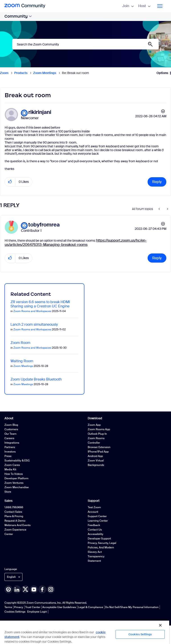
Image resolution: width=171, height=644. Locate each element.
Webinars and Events (17, 525)
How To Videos (14, 474)
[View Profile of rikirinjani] (40, 112)
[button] (10, 182)
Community (18, 16)
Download (95, 418)
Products (21, 73)
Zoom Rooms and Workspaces (32, 311)
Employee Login (37, 612)
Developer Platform (16, 478)
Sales (8, 501)
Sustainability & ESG (17, 461)
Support (94, 501)
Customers (11, 429)
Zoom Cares (12, 465)
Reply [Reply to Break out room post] (157, 182)
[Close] (160, 625)
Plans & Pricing (14, 516)
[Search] (85, 44)
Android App (95, 456)
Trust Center (33, 607)
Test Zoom (94, 507)
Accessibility (96, 534)
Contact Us (95, 530)
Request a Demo (15, 521)
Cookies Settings (15, 612)
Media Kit (10, 469)
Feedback (94, 525)
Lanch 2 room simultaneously (34, 324)
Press (8, 456)
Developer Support (99, 539)
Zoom (4, 73)
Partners (10, 447)
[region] (85, 632)
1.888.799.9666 (14, 507)
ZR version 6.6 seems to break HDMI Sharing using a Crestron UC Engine (40, 304)
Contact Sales (13, 512)
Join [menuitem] (128, 6)
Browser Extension (99, 447)
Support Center (97, 516)
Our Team (10, 434)
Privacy (19, 607)
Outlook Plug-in (97, 434)
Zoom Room (20, 343)
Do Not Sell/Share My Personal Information (132, 607)
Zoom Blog (11, 425)
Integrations (12, 443)
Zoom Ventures (14, 483)
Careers (9, 438)
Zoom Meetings (45, 73)
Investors (10, 452)
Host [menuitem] (144, 6)
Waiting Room (22, 361)
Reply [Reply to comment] (157, 258)
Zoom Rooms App (99, 429)
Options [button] (162, 73)
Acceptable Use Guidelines (59, 607)
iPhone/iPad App (98, 452)
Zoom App (94, 425)
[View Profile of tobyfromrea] (44, 225)
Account (93, 512)
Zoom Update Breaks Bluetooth (36, 379)
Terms (8, 607)
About (9, 418)
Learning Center (98, 521)
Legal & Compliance (91, 607)
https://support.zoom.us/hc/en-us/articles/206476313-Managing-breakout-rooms (76, 243)
